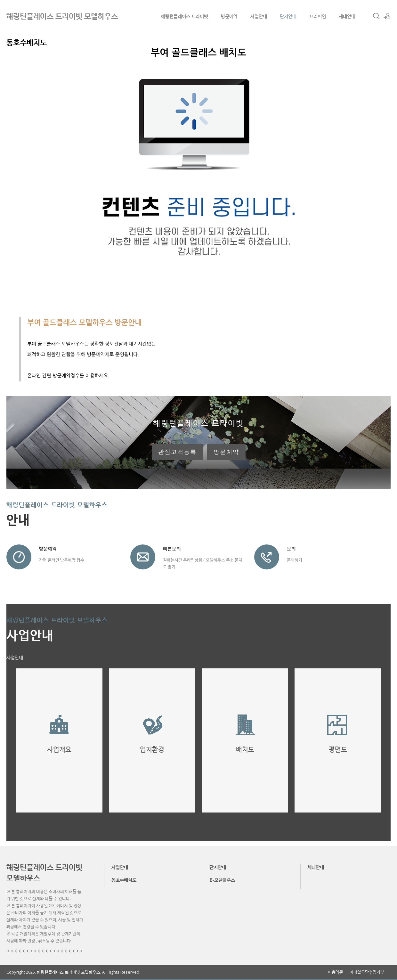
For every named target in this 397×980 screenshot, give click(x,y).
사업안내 (259, 16)
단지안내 (288, 16)
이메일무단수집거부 (367, 972)
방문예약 (229, 16)
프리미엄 (318, 16)
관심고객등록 (177, 452)
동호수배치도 (124, 880)
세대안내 (347, 16)
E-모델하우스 (222, 880)
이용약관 (336, 972)
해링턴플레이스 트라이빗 (185, 16)
